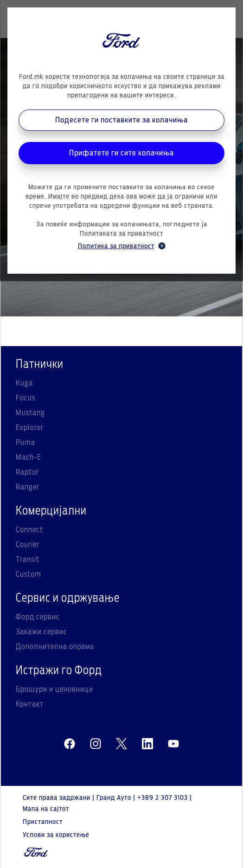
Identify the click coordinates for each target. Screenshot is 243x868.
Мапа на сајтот (46, 809)
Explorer (30, 428)
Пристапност (43, 822)
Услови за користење (56, 835)
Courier (28, 545)
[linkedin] (147, 744)
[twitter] (121, 744)
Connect (29, 530)
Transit (28, 559)
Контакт (30, 704)
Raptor (27, 472)
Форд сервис (38, 617)
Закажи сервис (42, 632)
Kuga (24, 383)
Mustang (30, 413)
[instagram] (96, 744)
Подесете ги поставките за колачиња (121, 120)
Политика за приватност (122, 246)
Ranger (28, 487)
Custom (29, 574)
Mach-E (29, 457)
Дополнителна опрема (55, 647)
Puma (26, 443)
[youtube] (173, 744)
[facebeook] (70, 744)
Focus (26, 398)
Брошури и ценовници (54, 689)
